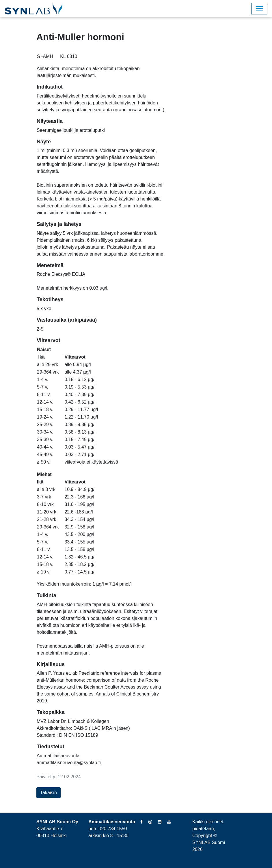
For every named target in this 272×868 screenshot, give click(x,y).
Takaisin (49, 793)
